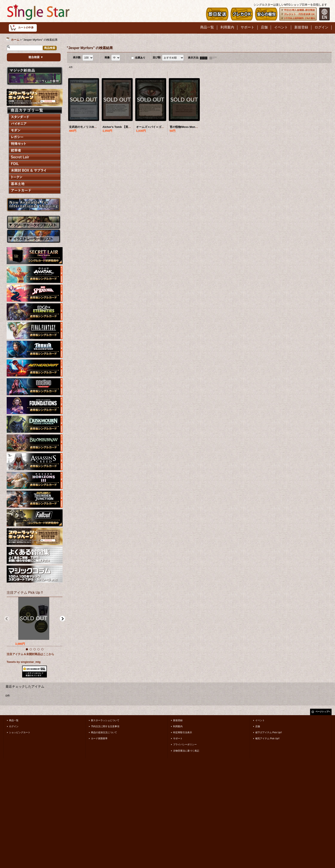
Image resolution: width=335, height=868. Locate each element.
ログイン (14, 726)
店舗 (258, 726)
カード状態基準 (99, 738)
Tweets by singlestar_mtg (24, 662)
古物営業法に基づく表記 (186, 751)
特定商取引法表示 (183, 732)
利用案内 (178, 726)
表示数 (77, 58)
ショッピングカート (20, 732)
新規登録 (178, 720)
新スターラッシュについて (105, 720)
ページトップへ (323, 712)
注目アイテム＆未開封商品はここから (30, 654)
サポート (178, 738)
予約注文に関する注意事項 (105, 726)
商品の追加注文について (104, 732)
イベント (260, 720)
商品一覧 (14, 720)
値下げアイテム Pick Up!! (269, 732)
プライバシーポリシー (185, 744)
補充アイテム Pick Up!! (267, 738)
